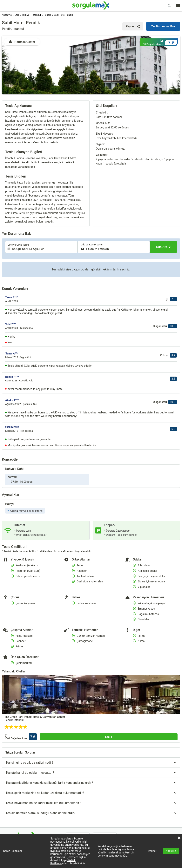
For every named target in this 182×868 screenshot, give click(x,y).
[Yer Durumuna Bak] (163, 26)
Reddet (152, 851)
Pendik (47, 15)
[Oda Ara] (163, 199)
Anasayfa (7, 15)
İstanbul (37, 15)
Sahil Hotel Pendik (63, 15)
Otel (17, 15)
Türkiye (26, 15)
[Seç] (109, 688)
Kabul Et (171, 851)
